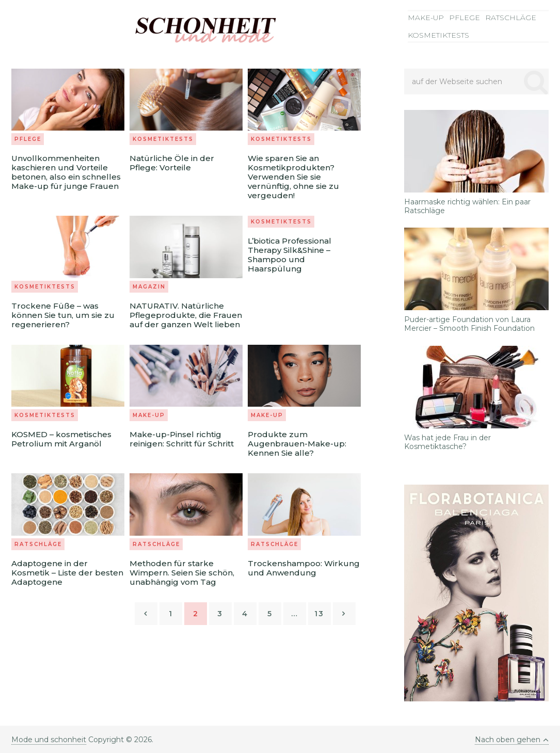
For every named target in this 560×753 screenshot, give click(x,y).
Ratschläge (511, 18)
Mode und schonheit (49, 740)
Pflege (465, 18)
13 (319, 614)
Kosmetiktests (438, 35)
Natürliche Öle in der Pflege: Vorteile (172, 163)
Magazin (149, 287)
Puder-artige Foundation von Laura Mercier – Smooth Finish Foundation (469, 324)
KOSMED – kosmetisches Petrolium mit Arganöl (61, 439)
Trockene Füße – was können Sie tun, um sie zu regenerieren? (63, 315)
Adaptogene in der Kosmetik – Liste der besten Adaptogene (67, 573)
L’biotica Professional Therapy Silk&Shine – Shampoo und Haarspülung (290, 255)
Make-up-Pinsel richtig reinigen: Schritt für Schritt (182, 439)
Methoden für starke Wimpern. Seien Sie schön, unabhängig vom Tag (182, 573)
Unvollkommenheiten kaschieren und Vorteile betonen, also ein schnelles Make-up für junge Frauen (66, 172)
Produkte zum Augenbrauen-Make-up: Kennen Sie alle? (297, 444)
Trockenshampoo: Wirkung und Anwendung (304, 568)
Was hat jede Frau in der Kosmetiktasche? (447, 442)
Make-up (426, 18)
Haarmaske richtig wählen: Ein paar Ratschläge (467, 206)
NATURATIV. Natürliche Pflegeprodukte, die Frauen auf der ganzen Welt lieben (186, 315)
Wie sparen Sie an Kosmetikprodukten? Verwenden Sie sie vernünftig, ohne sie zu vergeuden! (293, 177)
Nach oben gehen (512, 740)
